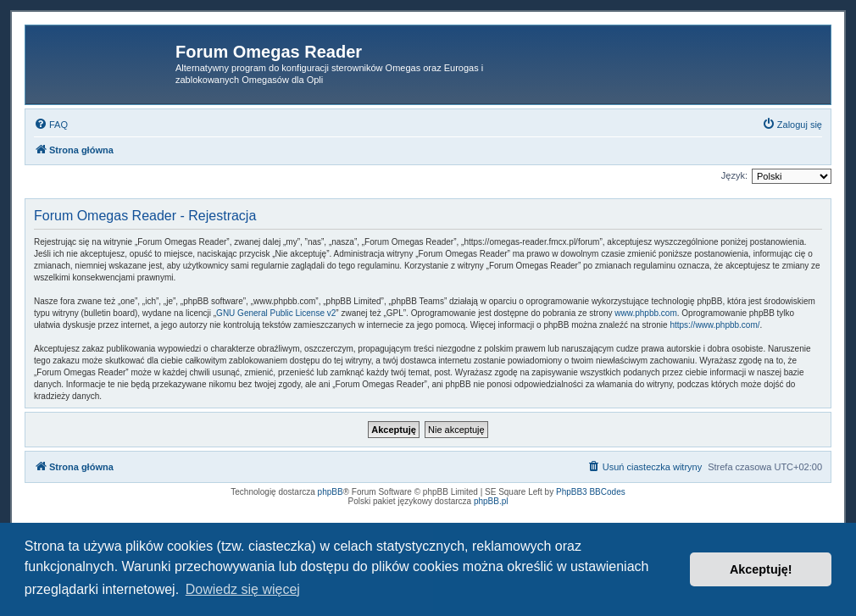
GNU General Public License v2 (276, 313)
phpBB (331, 492)
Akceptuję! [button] (761, 569)
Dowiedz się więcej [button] (243, 589)
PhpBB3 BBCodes (591, 492)
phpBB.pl (491, 501)
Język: (734, 175)
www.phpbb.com (645, 313)
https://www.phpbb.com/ (714, 325)
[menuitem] (51, 125)
